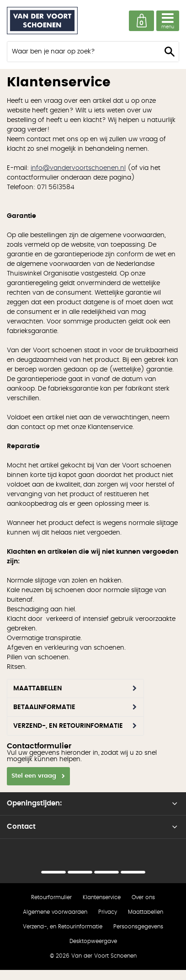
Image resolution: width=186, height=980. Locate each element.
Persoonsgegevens (138, 927)
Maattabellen (37, 689)
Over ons (143, 897)
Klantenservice (102, 897)
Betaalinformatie (44, 707)
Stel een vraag (34, 776)
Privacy (108, 912)
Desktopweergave (93, 941)
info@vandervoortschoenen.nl (78, 168)
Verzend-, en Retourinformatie (68, 726)
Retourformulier (51, 897)
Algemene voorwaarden (55, 912)
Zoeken (170, 52)
